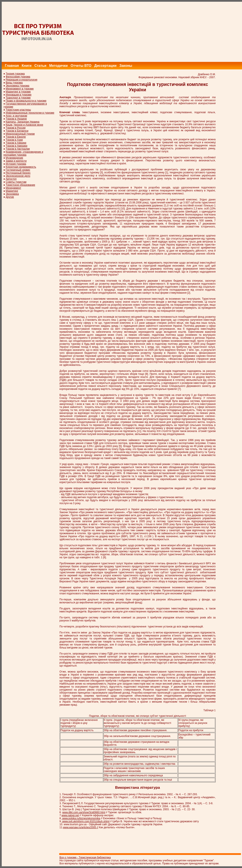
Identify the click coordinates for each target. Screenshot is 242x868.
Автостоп (11, 179)
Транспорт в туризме (18, 98)
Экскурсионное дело (18, 176)
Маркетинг (12, 191)
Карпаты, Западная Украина (23, 122)
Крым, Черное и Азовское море (25, 125)
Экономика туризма (18, 86)
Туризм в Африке (16, 143)
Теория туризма (15, 74)
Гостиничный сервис (18, 170)
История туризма (16, 164)
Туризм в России (16, 128)
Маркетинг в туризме (18, 92)
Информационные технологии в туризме (30, 113)
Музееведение (14, 158)
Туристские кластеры (18, 110)
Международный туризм (20, 134)
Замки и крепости (16, 161)
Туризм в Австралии (18, 149)
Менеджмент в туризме (20, 89)
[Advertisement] (164, 32)
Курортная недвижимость (21, 167)
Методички (58, 66)
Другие (10, 197)
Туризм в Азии (14, 140)
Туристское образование (20, 185)
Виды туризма (14, 83)
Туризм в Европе (16, 137)
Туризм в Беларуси (17, 131)
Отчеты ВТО (81, 66)
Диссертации (105, 66)
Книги (27, 66)
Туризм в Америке (17, 146)
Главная (12, 66)
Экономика (12, 194)
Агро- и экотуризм (17, 116)
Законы (126, 66)
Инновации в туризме (19, 95)
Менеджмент (14, 188)
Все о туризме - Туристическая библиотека (85, 857)
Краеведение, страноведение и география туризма (23, 153)
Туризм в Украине (16, 119)
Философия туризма (18, 77)
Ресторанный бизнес (18, 173)
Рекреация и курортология (22, 80)
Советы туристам (16, 182)
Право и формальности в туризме (26, 101)
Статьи (40, 66)
